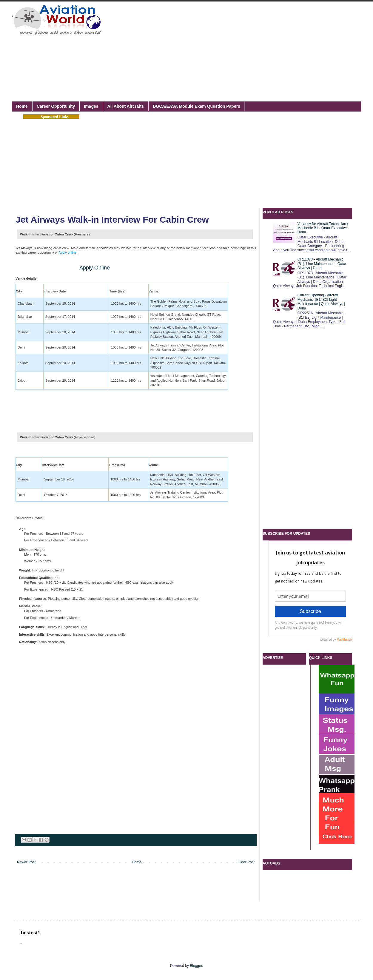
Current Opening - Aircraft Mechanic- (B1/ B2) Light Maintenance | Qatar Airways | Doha (321, 302)
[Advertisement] (183, 45)
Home (22, 106)
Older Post (246, 862)
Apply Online (95, 268)
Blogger (196, 966)
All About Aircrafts (126, 106)
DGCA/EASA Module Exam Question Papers (196, 106)
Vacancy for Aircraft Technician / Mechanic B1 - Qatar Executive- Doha (323, 228)
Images (91, 106)
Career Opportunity (56, 106)
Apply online (67, 252)
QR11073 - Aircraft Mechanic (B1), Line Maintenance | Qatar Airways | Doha (322, 264)
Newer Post (26, 862)
